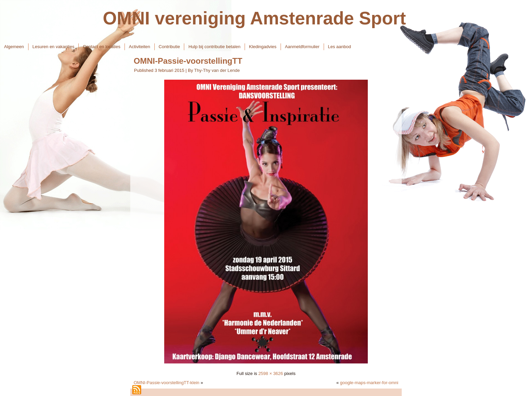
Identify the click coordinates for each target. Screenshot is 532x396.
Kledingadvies (263, 47)
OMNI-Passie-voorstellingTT (188, 61)
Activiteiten (140, 47)
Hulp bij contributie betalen (214, 47)
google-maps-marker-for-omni (369, 383)
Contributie (169, 47)
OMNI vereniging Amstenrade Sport (254, 18)
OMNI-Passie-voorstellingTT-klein (167, 383)
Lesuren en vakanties (54, 47)
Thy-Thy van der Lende (217, 70)
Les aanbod (340, 47)
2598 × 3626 (271, 373)
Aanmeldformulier (302, 47)
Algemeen (14, 47)
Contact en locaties (102, 47)
